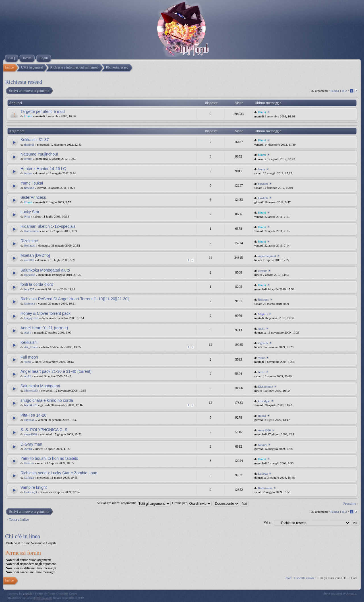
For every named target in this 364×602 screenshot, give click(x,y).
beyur (261, 169)
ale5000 (29, 260)
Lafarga (29, 477)
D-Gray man (31, 444)
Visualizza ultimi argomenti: (134, 503)
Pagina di (339, 91)
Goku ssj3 (30, 492)
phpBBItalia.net (42, 598)
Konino (29, 463)
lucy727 (29, 289)
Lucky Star (30, 212)
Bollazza (30, 245)
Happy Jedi (31, 318)
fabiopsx (30, 303)
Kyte (27, 216)
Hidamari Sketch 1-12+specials (48, 226)
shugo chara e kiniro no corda (47, 400)
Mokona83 (31, 390)
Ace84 (28, 449)
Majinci (263, 314)
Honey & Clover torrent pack (45, 313)
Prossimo (350, 504)
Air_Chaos (31, 347)
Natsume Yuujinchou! (39, 154)
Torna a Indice (19, 520)
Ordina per (192, 503)
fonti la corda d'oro (37, 284)
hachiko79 (31, 405)
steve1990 (31, 434)
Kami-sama (31, 231)
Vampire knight (34, 487)
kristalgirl (264, 401)
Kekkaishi (29, 342)
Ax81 (28, 332)
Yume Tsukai (32, 183)
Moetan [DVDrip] (35, 255)
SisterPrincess (33, 197)
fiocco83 (30, 275)
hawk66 (29, 188)
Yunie (28, 362)
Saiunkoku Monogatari (40, 386)
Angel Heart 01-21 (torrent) (44, 328)
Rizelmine (29, 241)
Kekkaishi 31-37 (35, 140)
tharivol (29, 144)
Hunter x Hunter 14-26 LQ (43, 169)
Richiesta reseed (24, 82)
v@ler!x (263, 343)
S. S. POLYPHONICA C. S (44, 430)
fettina (28, 173)
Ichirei (28, 159)
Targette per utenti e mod (43, 111)
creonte (262, 271)
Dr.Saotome (265, 386)
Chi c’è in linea (23, 536)
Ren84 (262, 416)
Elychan (29, 420)
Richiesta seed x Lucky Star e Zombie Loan (59, 473)
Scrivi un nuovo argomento (29, 91)
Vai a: (268, 522)
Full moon (29, 357)
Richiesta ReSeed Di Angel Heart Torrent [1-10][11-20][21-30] (75, 299)
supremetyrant (267, 256)
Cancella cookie (304, 578)
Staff (289, 578)
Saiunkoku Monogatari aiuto (45, 270)
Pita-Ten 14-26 (33, 415)
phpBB (27, 593)
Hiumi (28, 116)
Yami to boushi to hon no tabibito (49, 458)
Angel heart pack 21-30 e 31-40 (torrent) (56, 371)
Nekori (262, 445)
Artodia (351, 593)
